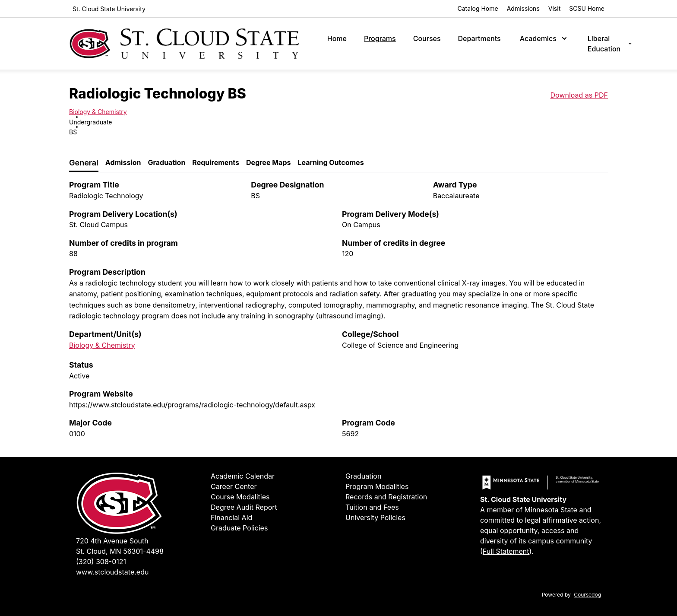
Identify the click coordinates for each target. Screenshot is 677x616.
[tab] (84, 163)
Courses (427, 38)
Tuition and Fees (372, 507)
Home (337, 38)
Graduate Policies (239, 528)
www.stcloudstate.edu (112, 572)
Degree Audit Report (244, 507)
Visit (554, 8)
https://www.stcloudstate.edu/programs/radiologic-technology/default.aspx (192, 405)
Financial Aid (231, 518)
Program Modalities (377, 486)
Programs (380, 38)
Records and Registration (386, 497)
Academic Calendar (243, 476)
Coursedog (587, 595)
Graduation (363, 476)
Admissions (523, 8)
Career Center (234, 486)
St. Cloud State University (109, 9)
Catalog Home (478, 8)
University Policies (375, 518)
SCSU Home (587, 8)
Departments (479, 38)
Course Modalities (240, 497)
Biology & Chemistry (98, 112)
